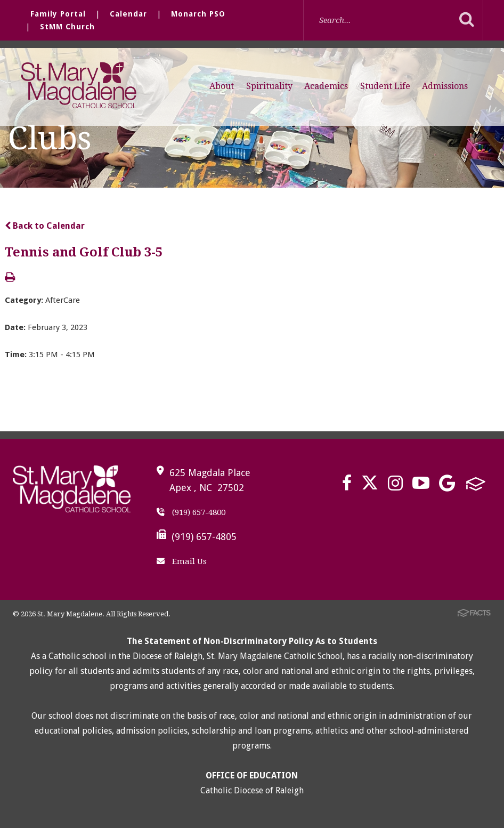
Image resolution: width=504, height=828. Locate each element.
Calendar (128, 14)
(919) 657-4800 (191, 512)
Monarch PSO (198, 14)
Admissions (445, 86)
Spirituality (269, 86)
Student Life (385, 86)
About (222, 86)
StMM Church (67, 27)
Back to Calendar (45, 226)
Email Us (182, 561)
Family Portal (58, 14)
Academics (326, 86)
